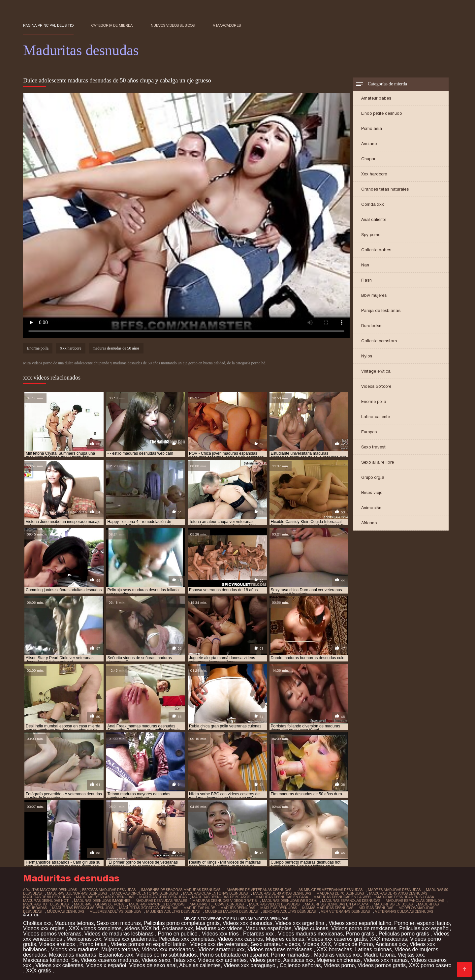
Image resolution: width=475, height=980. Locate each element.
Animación (371, 508)
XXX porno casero (430, 965)
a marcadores (227, 25)
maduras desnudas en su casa (405, 897)
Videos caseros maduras (110, 960)
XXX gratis (39, 971)
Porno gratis (361, 934)
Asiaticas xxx (298, 960)
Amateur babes (376, 98)
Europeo (369, 432)
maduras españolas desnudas (351, 901)
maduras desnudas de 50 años (116, 348)
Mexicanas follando (46, 960)
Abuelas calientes (200, 965)
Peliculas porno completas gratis (182, 923)
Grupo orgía (373, 477)
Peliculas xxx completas (187, 939)
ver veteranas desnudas (345, 911)
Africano (369, 523)
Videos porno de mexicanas (364, 928)
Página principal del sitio (48, 25)
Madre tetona (379, 955)
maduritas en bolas (393, 904)
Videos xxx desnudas (248, 923)
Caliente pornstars (379, 341)
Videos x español (106, 965)
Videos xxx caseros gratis (337, 939)
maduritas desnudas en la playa (337, 904)
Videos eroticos (58, 944)
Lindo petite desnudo (381, 113)
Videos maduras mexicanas (310, 934)
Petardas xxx (259, 934)
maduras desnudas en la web (342, 897)
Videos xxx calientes (59, 965)
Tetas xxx (184, 960)
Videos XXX (317, 944)
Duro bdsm (372, 326)
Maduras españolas (269, 928)
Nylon (367, 356)
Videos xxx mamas (386, 960)
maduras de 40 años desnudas (282, 893)
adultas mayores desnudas (50, 890)
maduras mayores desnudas (157, 904)
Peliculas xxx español (424, 928)
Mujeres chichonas (339, 960)
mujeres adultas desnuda (115, 911)
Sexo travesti (374, 447)
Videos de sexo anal (153, 965)
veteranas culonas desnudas (404, 911)
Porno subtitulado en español (234, 955)
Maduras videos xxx (337, 955)
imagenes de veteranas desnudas (258, 890)
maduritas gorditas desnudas (149, 908)
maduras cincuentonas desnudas (145, 893)
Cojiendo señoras (300, 965)
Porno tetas (93, 944)
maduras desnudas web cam (289, 901)
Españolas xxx (116, 955)
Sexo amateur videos (275, 944)
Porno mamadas (291, 955)
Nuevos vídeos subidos (173, 25)
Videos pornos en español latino (149, 944)
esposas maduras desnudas (109, 890)
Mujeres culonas (285, 939)
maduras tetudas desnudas (217, 904)
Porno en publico (179, 934)
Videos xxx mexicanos (169, 949)
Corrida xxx (373, 204)
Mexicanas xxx (84, 939)
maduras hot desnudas (46, 904)
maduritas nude (199, 908)
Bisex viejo (372, 492)
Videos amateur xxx (221, 949)
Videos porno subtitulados (166, 955)
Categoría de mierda (112, 25)
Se (75, 960)
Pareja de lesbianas (381, 310)
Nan (365, 265)
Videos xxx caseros (240, 939)
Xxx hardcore (374, 174)
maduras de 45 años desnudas (398, 893)
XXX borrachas (334, 949)
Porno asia (372, 128)
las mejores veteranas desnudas (330, 890)
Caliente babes (376, 250)
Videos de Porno (354, 944)
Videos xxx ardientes (222, 960)
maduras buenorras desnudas (77, 893)
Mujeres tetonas (120, 949)
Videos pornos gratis (382, 965)
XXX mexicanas (388, 939)
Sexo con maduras (119, 923)
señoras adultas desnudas (289, 911)
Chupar (368, 159)
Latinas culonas (373, 949)
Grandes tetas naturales (385, 189)
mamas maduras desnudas (328, 908)
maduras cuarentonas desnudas (215, 893)
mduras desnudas (376, 908)
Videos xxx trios (221, 934)
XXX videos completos (95, 928)
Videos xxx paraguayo (250, 965)
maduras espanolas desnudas (415, 901)
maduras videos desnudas (274, 904)
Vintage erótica (376, 371)
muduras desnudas (65, 911)
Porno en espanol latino (422, 923)
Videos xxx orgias (45, 928)
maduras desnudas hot (46, 901)
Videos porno (265, 960)
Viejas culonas (311, 928)
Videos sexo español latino (360, 923)
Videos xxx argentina (301, 923)
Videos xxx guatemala (130, 939)
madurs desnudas (238, 908)
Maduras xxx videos (219, 928)
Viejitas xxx (411, 955)
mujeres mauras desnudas (231, 911)
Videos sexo (156, 960)
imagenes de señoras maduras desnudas (181, 890)
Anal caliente (374, 219)
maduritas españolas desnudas (83, 908)
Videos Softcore (376, 386)
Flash (366, 280)
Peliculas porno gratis (405, 934)
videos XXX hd (142, 928)
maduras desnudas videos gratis (224, 901)
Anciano (369, 144)
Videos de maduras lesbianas (120, 934)
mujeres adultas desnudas (173, 911)
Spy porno (371, 235)
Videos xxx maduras (75, 949)
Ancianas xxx (177, 928)
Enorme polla (374, 401)
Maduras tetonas (74, 923)
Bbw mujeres (374, 295)
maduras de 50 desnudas (47, 897)
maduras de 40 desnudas (340, 893)
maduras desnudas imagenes (102, 901)
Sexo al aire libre (378, 462)
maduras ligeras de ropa (99, 904)
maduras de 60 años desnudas (105, 897)
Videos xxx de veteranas (219, 944)
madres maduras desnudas (394, 890)
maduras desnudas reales (161, 901)
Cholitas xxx (37, 923)
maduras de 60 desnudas (163, 897)
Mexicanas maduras (72, 955)
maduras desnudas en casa (282, 897)
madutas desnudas (279, 908)
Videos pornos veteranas (52, 934)
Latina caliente (376, 417)
